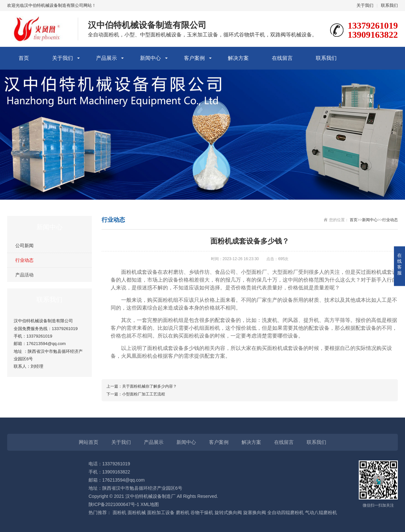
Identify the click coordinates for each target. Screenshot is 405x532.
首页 (24, 58)
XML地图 (150, 504)
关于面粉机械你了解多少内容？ (149, 386)
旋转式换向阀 (228, 512)
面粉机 (119, 512)
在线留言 (282, 58)
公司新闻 (24, 246)
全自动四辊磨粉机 (286, 512)
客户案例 (194, 58)
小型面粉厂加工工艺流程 (144, 394)
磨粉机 (183, 512)
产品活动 (24, 275)
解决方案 (238, 58)
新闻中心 (150, 58)
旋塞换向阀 (255, 512)
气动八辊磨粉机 (321, 512)
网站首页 (89, 442)
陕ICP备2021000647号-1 (114, 504)
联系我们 (389, 5)
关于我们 (365, 5)
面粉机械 (137, 512)
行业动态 (24, 260)
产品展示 (106, 58)
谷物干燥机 (202, 512)
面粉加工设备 (161, 512)
